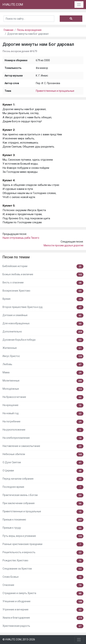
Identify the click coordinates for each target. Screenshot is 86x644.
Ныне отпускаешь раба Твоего (21, 238)
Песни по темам (16, 257)
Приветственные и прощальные (55, 91)
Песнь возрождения (29, 30)
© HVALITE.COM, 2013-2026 (19, 639)
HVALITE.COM (13, 4)
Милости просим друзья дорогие (64, 245)
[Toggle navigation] (79, 4)
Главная (8, 30)
